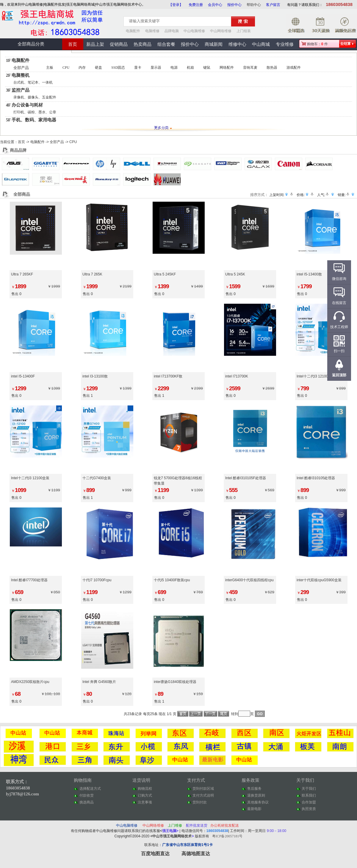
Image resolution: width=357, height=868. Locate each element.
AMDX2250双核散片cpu (30, 682)
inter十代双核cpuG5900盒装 (319, 580)
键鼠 (207, 68)
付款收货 (87, 795)
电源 (174, 68)
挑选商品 (87, 802)
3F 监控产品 (18, 90)
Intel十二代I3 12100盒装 (30, 478)
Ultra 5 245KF (165, 274)
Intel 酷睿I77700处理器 (29, 580)
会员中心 (215, 5)
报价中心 (234, 5)
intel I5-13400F (23, 376)
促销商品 (119, 44)
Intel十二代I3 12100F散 (315, 376)
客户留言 (273, 5)
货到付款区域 (203, 789)
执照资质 (309, 809)
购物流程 (145, 789)
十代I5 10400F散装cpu (172, 580)
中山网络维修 (221, 31)
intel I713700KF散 (168, 376)
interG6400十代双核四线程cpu (249, 580)
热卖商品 (143, 44)
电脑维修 (152, 31)
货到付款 (200, 802)
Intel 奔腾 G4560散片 (99, 682)
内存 (82, 68)
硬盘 (98, 68)
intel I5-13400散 (309, 274)
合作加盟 (309, 802)
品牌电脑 (172, 31)
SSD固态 (118, 68)
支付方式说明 (203, 795)
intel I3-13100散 (95, 376)
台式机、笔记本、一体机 (33, 82)
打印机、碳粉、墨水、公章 (35, 112)
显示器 (156, 68)
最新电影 (254, 809)
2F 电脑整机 (18, 75)
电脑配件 (133, 31)
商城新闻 (214, 44)
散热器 (272, 68)
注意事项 (145, 802)
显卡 (138, 68)
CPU (66, 68)
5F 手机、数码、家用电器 (31, 120)
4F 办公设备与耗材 (24, 105)
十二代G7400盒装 (97, 478)
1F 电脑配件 (18, 60)
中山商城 (261, 44)
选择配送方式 (90, 789)
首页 (73, 44)
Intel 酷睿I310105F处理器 (246, 478)
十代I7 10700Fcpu (97, 580)
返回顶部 (339, 375)
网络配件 (227, 68)
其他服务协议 (258, 802)
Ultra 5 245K (235, 274)
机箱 (190, 68)
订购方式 (145, 795)
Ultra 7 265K (92, 274)
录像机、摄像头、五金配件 (35, 97)
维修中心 (237, 44)
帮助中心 (254, 5)
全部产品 (21, 68)
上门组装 (244, 31)
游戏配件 (294, 68)
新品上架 (95, 44)
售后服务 (254, 789)
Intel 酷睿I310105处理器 (316, 478)
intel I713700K (237, 376)
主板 (50, 68)
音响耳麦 (250, 68)
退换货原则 (256, 795)
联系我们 (309, 795)
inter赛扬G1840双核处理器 (175, 682)
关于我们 (309, 789)
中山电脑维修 (194, 31)
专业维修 (285, 44)
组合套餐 (166, 44)
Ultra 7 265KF (22, 274)
